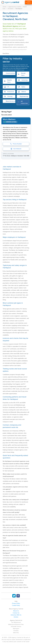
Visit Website (16, 149)
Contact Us (16, 613)
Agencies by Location (15, 7)
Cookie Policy (16, 605)
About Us (16, 611)
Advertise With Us (16, 615)
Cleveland (10, 9)
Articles (16, 617)
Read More (6, 53)
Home (5, 7)
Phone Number (16, 144)
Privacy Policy (16, 603)
